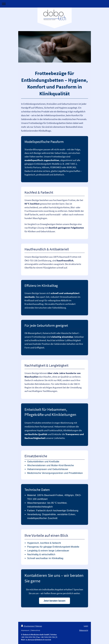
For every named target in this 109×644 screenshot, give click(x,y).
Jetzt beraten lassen (54, 601)
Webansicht (84, 630)
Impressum (25, 630)
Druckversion (28, 626)
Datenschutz (36, 630)
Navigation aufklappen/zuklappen (54, 4)
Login (86, 626)
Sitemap (39, 626)
